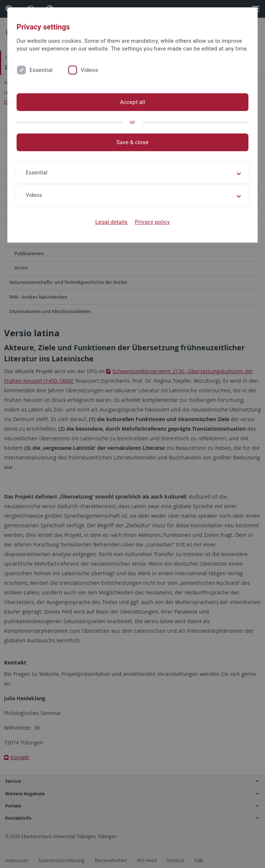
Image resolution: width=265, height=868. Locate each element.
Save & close (132, 142)
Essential (41, 70)
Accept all (132, 102)
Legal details (111, 222)
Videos (89, 70)
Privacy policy (152, 222)
